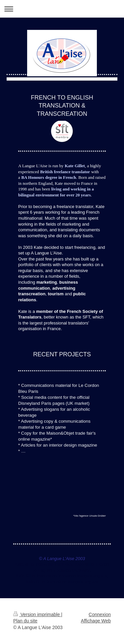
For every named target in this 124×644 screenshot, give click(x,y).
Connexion (100, 614)
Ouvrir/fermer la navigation (62, 9)
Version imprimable (37, 614)
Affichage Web (96, 621)
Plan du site (25, 621)
